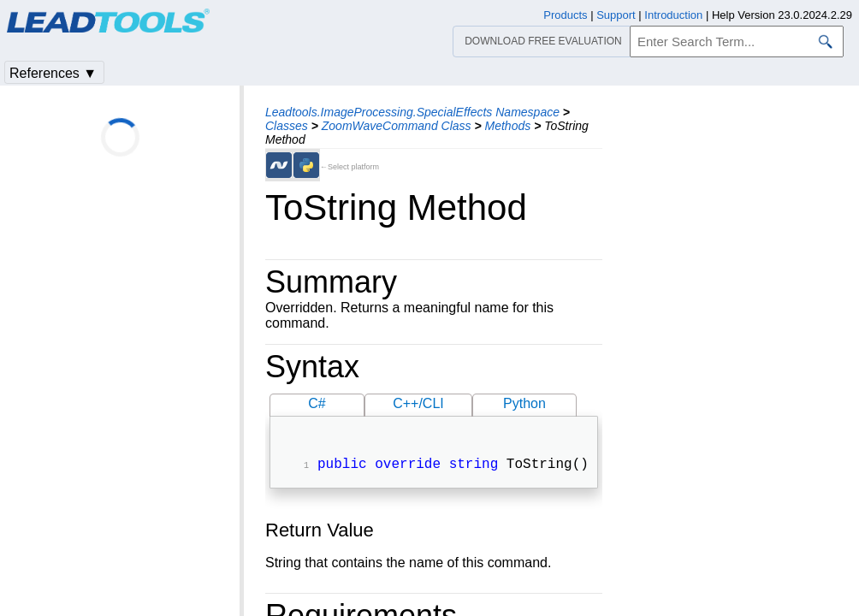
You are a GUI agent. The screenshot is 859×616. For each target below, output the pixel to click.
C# (317, 403)
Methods (508, 126)
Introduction (673, 15)
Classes (287, 126)
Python (524, 403)
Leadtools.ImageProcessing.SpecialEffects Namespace (412, 112)
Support (616, 15)
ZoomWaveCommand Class (397, 126)
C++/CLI (418, 403)
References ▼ (53, 73)
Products (565, 15)
